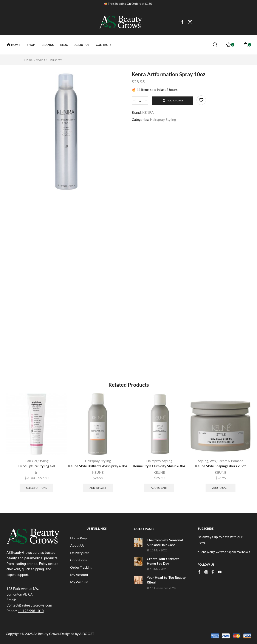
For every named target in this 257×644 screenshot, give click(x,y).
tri (37, 472)
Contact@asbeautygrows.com (29, 605)
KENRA (148, 112)
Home (28, 60)
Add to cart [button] (98, 488)
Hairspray (55, 60)
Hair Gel (31, 461)
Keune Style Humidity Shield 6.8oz (159, 466)
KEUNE (98, 472)
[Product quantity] (140, 101)
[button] (215, 45)
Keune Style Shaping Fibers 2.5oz (221, 466)
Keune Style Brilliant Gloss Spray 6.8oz (98, 466)
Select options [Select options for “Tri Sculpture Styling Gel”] (37, 488)
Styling (40, 60)
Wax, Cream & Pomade (226, 461)
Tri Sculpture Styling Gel (36, 466)
